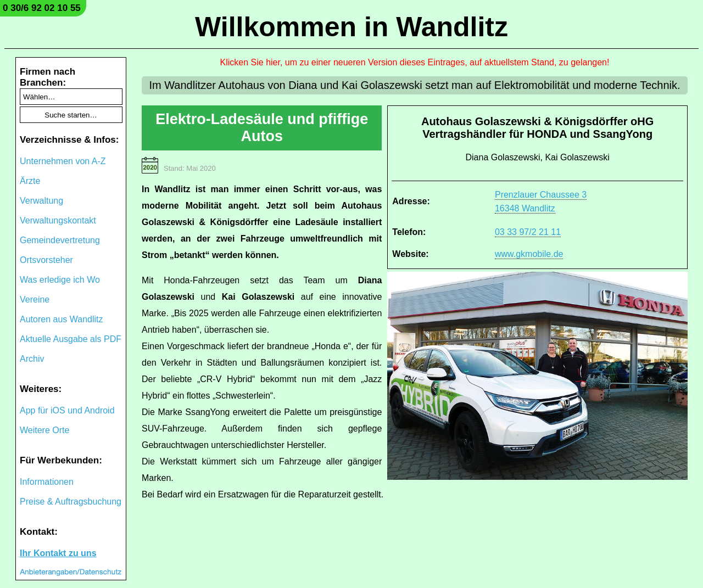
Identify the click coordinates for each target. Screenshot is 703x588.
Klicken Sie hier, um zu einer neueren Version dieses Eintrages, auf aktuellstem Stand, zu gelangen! (415, 62)
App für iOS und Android (67, 410)
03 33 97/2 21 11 (528, 232)
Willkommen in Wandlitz (351, 27)
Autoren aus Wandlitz (61, 319)
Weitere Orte (44, 430)
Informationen (47, 482)
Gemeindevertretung (60, 240)
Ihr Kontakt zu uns (58, 553)
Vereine (35, 299)
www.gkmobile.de (529, 254)
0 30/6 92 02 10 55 (42, 8)
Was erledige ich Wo (60, 280)
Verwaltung (41, 201)
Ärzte (30, 181)
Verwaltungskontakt (58, 220)
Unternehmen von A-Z (63, 161)
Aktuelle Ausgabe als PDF (71, 339)
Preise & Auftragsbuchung (71, 502)
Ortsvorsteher (46, 260)
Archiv (32, 359)
